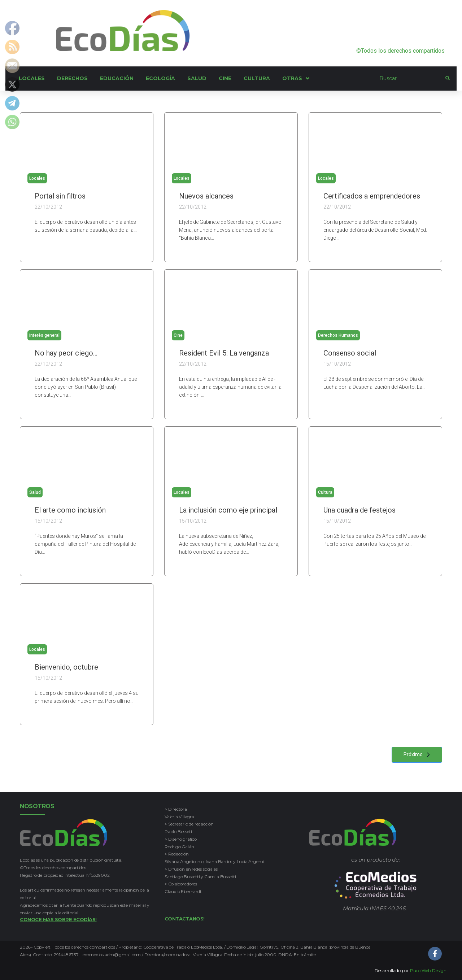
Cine (178, 335)
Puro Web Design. (429, 970)
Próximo (419, 755)
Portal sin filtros (60, 196)
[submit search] (448, 78)
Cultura (325, 492)
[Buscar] (407, 79)
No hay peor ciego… (66, 353)
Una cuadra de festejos (359, 510)
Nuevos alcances (206, 196)
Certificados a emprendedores (372, 196)
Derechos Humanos (338, 335)
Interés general (44, 335)
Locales (37, 178)
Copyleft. (43, 947)
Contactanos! (185, 919)
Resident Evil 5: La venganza (224, 353)
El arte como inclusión (70, 510)
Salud (35, 492)
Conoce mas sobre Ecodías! (58, 919)
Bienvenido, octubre (66, 667)
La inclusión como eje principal (228, 510)
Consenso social (350, 353)
